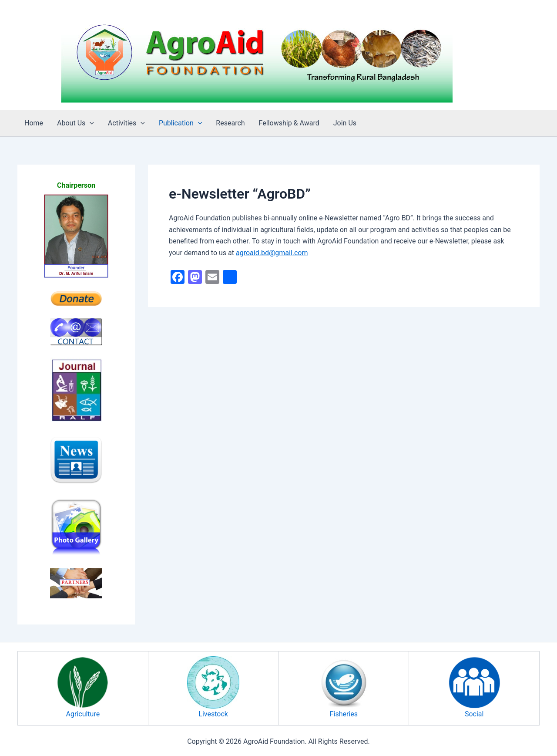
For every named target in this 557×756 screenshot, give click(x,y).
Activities (126, 123)
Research (230, 123)
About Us (75, 123)
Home (34, 123)
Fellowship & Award (289, 123)
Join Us (345, 123)
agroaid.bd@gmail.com (272, 253)
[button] (90, 123)
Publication (180, 123)
